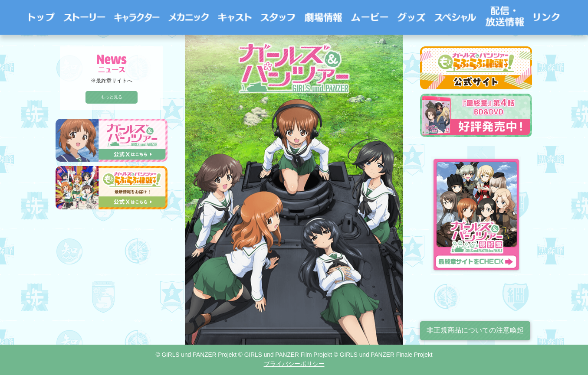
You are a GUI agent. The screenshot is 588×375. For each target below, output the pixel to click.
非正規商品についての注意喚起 (475, 330)
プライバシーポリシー (294, 364)
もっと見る (112, 97)
